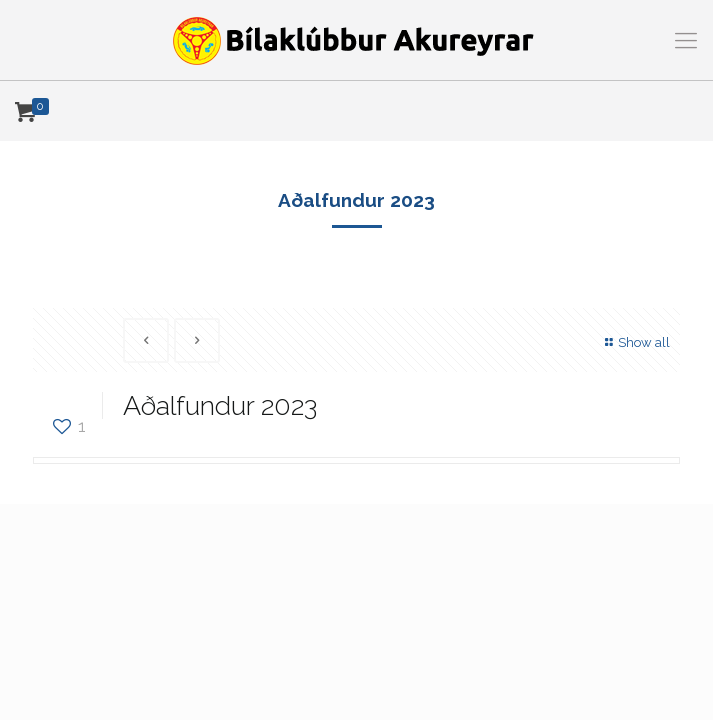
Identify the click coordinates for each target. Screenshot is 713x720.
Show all (635, 342)
